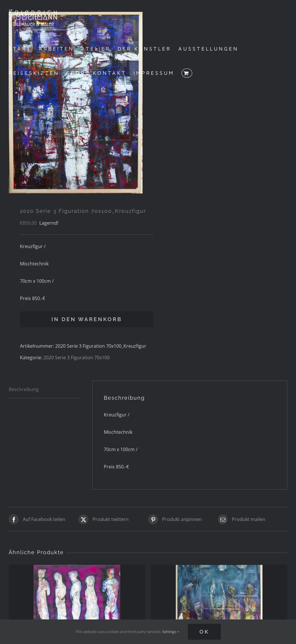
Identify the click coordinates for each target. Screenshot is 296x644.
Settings (171, 632)
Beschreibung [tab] (24, 389)
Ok (204, 632)
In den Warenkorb (87, 319)
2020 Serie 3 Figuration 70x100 (76, 358)
